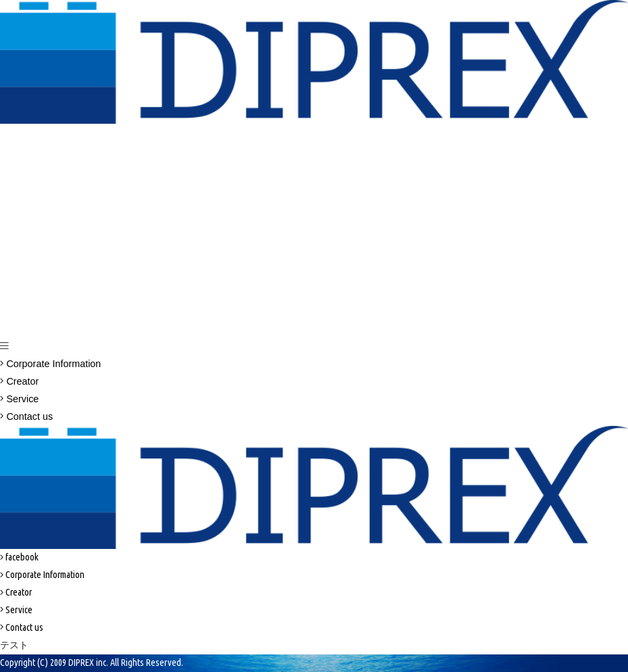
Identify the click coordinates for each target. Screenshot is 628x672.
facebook (19, 557)
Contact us (26, 416)
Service (19, 399)
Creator (19, 381)
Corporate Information (50, 364)
